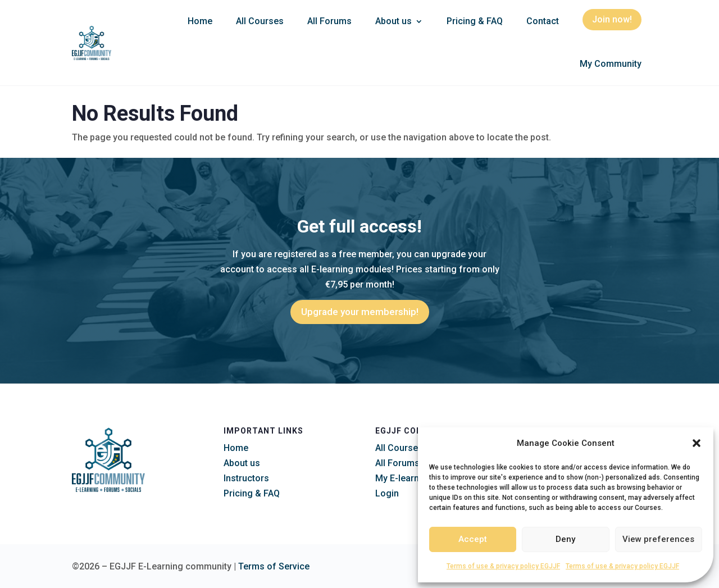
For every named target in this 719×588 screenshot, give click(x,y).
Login (387, 493)
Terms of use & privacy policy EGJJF (503, 566)
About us (393, 21)
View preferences (658, 539)
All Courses (260, 21)
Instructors (246, 478)
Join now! (612, 19)
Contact (543, 21)
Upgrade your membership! (360, 312)
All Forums (329, 21)
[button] (697, 443)
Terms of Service (274, 566)
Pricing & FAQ (475, 21)
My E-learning (404, 478)
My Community (611, 64)
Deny (565, 539)
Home (200, 21)
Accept (473, 539)
